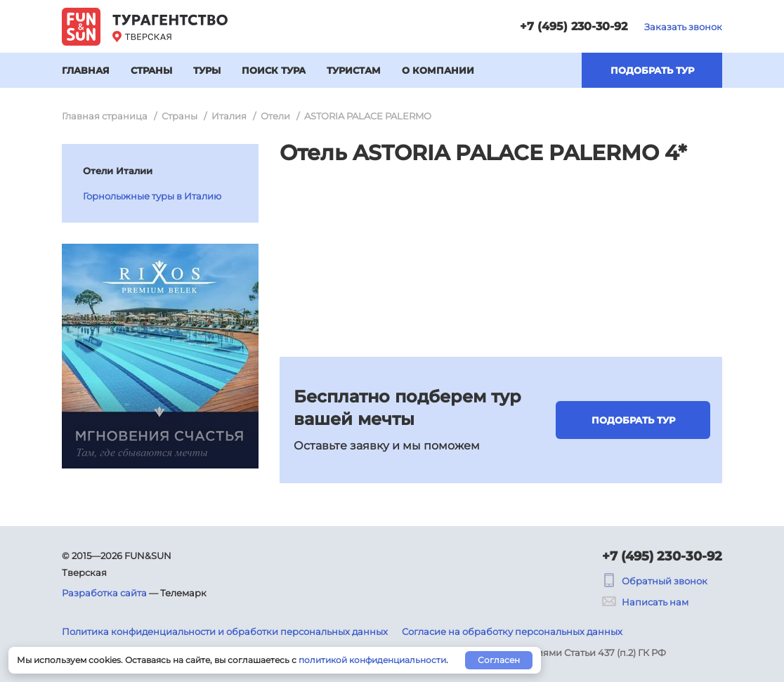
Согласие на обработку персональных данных (512, 631)
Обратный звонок (655, 581)
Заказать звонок (683, 27)
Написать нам (645, 602)
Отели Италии (118, 171)
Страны (151, 70)
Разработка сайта (104, 593)
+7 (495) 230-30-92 (574, 26)
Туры (207, 70)
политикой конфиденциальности (372, 660)
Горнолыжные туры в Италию (152, 196)
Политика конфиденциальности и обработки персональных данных (225, 631)
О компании (438, 70)
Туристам (354, 70)
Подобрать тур (652, 70)
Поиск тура (274, 70)
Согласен (499, 660)
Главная (86, 70)
